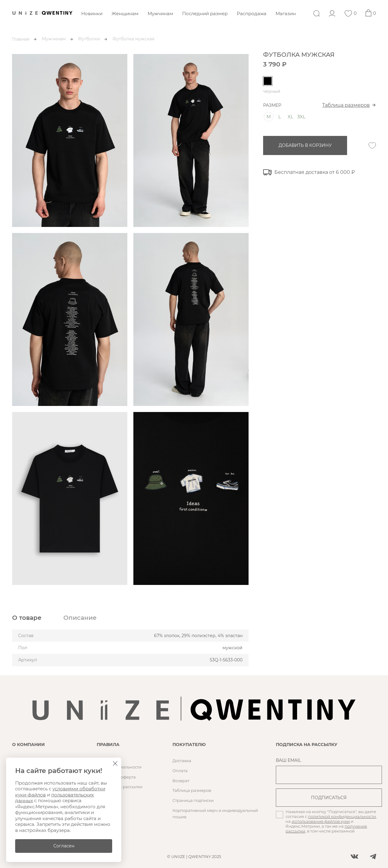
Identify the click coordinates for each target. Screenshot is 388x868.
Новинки (92, 14)
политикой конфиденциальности (342, 816)
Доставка (182, 761)
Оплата (180, 771)
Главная (21, 39)
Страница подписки (193, 800)
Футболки (89, 39)
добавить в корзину (305, 145)
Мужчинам (160, 14)
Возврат (181, 781)
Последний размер (205, 14)
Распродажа (252, 14)
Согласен (64, 846)
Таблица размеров (346, 105)
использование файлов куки (321, 821)
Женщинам (125, 14)
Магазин (286, 14)
